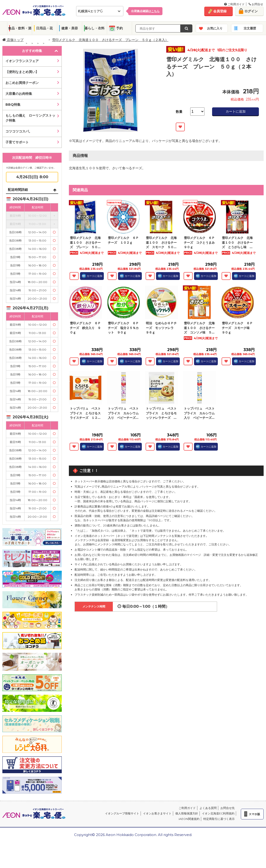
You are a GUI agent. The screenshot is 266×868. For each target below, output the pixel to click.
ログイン (251, 11)
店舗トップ (13, 40)
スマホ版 (254, 814)
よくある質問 (208, 808)
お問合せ (256, 4)
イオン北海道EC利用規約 (218, 813)
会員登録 (220, 11)
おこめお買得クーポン (22, 83)
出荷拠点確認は (145, 11)
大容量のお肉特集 (19, 94)
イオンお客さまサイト (157, 813)
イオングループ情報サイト (122, 813)
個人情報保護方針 (187, 813)
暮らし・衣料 (95, 28)
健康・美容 (70, 28)
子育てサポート (17, 142)
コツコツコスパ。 (19, 131)
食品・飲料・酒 (20, 28)
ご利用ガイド (234, 4)
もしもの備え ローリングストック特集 (30, 118)
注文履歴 (250, 28)
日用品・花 (44, 28)
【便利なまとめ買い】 (22, 72)
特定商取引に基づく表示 (219, 819)
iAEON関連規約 (189, 819)
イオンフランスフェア (22, 61)
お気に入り (215, 28)
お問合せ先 (228, 808)
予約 (119, 28)
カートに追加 (236, 111)
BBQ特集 (13, 105)
